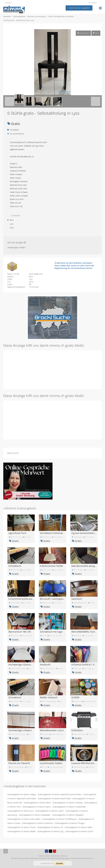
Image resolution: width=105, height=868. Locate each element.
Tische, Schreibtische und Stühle (61, 16)
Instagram (58, 851)
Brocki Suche (13, 453)
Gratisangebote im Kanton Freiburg (67, 803)
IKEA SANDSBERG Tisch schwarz (88, 632)
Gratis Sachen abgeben (79, 8)
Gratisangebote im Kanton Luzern (49, 811)
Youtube (54, 851)
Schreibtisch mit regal (51, 632)
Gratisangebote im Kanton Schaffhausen (59, 819)
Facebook (46, 851)
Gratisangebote (19, 16)
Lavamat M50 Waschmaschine (87, 763)
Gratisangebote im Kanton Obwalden (68, 815)
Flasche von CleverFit (19, 763)
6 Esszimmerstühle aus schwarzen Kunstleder (32, 599)
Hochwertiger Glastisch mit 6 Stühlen (28, 665)
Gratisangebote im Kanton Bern (37, 803)
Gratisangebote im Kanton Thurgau (70, 823)
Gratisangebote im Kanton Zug (50, 831)
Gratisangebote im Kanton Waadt (21, 831)
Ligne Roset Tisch (17, 533)
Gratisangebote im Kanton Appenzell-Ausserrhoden (60, 794)
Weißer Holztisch (49, 697)
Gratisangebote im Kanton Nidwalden (35, 815)
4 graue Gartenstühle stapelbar (88, 533)
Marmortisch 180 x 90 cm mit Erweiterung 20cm (33, 632)
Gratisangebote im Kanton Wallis (78, 827)
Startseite (7, 16)
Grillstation (77, 730)
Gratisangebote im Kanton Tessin (22, 827)
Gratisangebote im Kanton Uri (50, 827)
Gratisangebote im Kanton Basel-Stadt (54, 798)
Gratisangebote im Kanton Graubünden (69, 807)
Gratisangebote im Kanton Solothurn (37, 823)
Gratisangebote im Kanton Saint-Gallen (24, 819)
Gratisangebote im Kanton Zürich (79, 831)
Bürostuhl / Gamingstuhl (53, 599)
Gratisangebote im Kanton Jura (20, 811)
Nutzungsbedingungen (60, 858)
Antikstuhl (45, 665)
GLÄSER (75, 697)
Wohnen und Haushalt (36, 16)
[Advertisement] (52, 369)
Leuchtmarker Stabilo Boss (54, 763)
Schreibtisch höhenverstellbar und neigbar (62, 533)
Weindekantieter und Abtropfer (56, 730)
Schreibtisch (15, 566)
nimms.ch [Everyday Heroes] (56, 856)
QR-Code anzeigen (15, 243)
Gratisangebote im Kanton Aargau (22, 794)
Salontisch (77, 599)
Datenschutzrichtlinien (82, 858)
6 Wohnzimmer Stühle (51, 566)
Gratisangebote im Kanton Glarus (37, 807)
